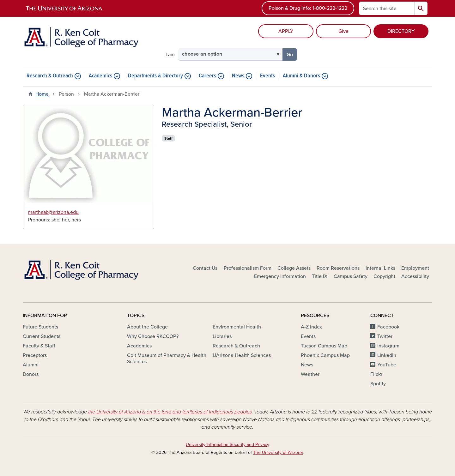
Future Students (40, 327)
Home (42, 94)
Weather (310, 374)
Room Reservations (338, 268)
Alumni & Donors (301, 76)
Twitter (385, 336)
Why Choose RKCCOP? (153, 336)
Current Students (42, 336)
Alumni (31, 365)
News (238, 76)
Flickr (376, 374)
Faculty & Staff (39, 346)
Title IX (320, 276)
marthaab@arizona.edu (53, 212)
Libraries (222, 336)
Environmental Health (237, 327)
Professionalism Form (248, 268)
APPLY (286, 31)
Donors (31, 374)
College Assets (294, 268)
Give (343, 31)
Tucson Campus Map (324, 346)
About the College (147, 327)
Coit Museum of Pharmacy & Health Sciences (167, 359)
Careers (207, 76)
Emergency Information (280, 276)
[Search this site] (387, 8)
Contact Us (205, 268)
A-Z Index (311, 327)
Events (267, 76)
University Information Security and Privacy (227, 445)
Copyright (384, 276)
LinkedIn (387, 355)
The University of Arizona (278, 452)
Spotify (378, 384)
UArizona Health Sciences (242, 355)
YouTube (387, 365)
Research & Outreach (50, 76)
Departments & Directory (155, 76)
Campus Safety (351, 276)
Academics (100, 76)
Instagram (388, 346)
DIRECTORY (401, 31)
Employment (415, 268)
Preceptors (35, 355)
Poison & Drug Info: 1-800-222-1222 (308, 8)
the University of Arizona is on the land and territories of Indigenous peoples (170, 412)
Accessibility (415, 276)
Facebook (388, 327)
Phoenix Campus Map (325, 355)
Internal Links (380, 268)
